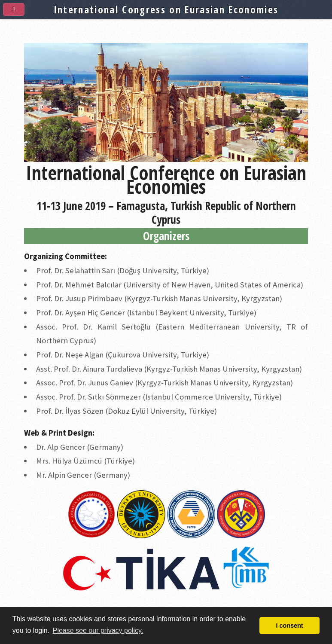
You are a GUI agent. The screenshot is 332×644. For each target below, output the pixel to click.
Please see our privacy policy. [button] (98, 630)
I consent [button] (290, 626)
